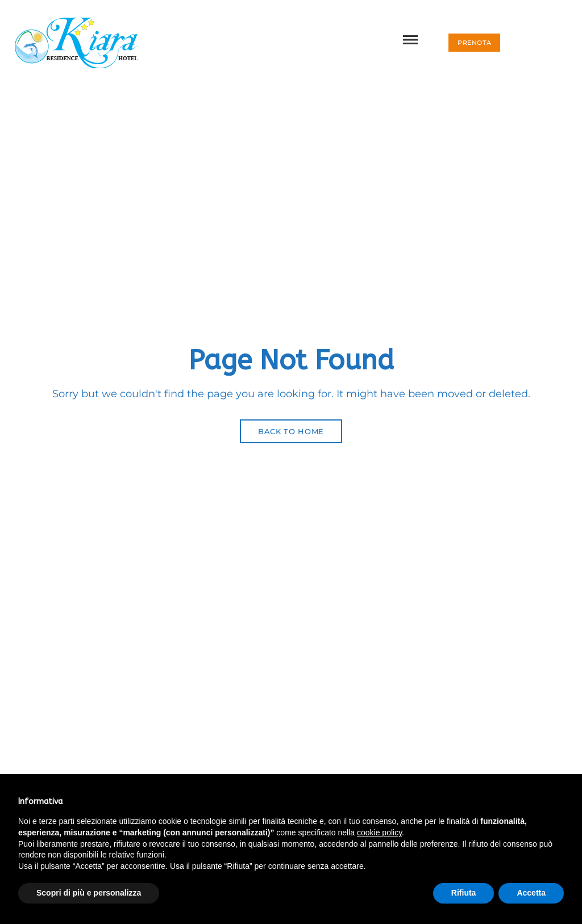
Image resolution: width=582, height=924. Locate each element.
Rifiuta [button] (464, 893)
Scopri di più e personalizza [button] (89, 893)
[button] (474, 43)
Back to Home (291, 431)
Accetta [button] (531, 893)
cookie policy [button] (379, 833)
